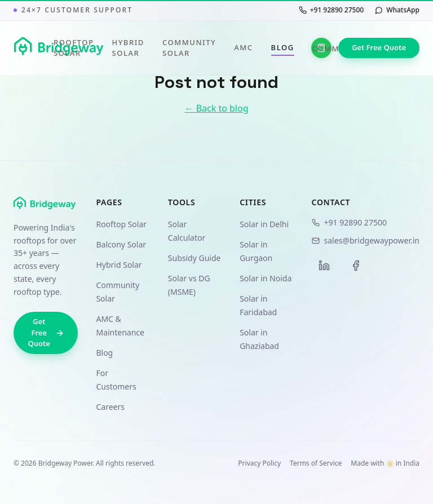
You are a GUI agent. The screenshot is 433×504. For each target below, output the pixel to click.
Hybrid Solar (128, 48)
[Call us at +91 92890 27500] (331, 10)
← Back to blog (216, 108)
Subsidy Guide (195, 258)
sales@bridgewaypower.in (366, 240)
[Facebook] (356, 266)
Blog (283, 48)
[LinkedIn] (324, 266)
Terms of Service (316, 463)
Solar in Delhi (264, 224)
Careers (110, 407)
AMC (243, 47)
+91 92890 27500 (349, 222)
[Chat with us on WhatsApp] (397, 10)
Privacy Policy (259, 463)
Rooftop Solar (74, 48)
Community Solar (189, 48)
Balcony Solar (121, 244)
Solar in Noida (266, 278)
